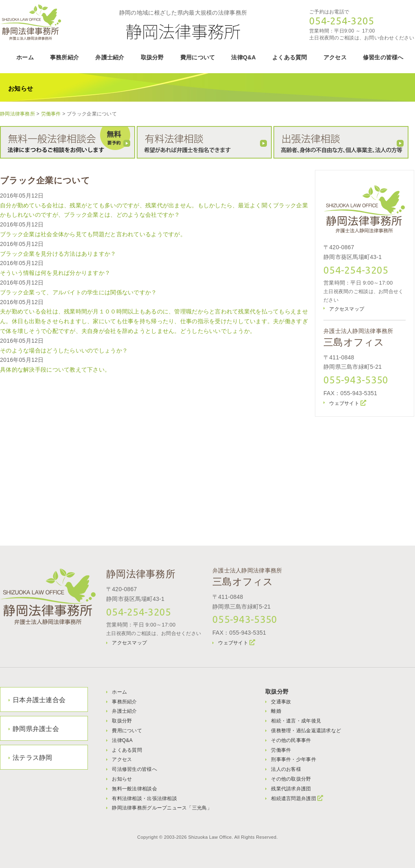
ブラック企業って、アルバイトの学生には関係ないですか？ (79, 292)
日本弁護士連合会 (39, 700)
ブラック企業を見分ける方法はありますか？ (58, 254)
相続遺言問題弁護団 (294, 798)
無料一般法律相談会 (134, 789)
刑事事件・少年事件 (294, 759)
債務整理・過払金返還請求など (306, 731)
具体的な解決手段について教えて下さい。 (55, 370)
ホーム (25, 57)
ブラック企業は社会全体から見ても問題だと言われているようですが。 (93, 234)
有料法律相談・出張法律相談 (144, 798)
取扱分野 (152, 57)
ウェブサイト (344, 403)
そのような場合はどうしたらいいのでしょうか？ (64, 350)
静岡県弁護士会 (36, 729)
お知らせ (122, 779)
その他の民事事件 (291, 740)
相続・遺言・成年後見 (296, 721)
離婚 (276, 711)
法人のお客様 (286, 769)
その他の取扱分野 (291, 779)
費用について (198, 57)
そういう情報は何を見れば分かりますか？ (55, 273)
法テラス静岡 (33, 758)
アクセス (335, 57)
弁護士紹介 (110, 57)
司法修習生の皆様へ (134, 769)
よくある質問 (290, 57)
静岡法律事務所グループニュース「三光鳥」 (162, 808)
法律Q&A (244, 57)
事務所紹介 (64, 57)
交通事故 (281, 702)
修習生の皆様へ (383, 57)
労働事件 (281, 750)
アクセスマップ (347, 309)
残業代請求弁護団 (291, 789)
